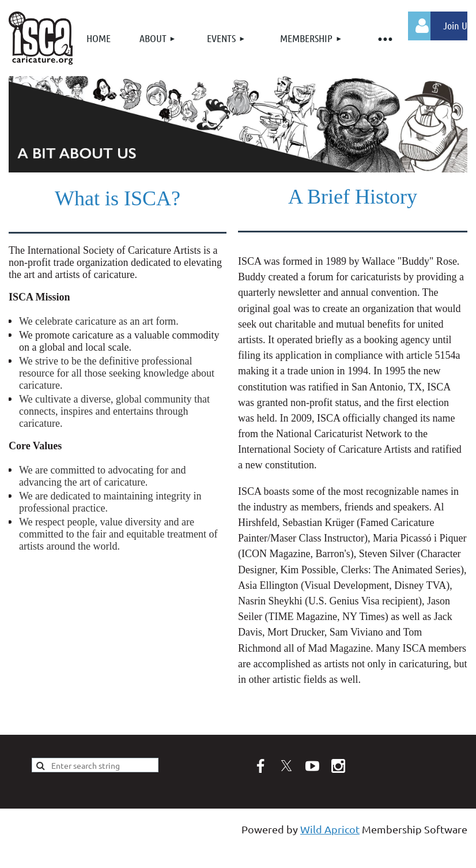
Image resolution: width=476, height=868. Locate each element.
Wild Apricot (330, 829)
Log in (422, 26)
